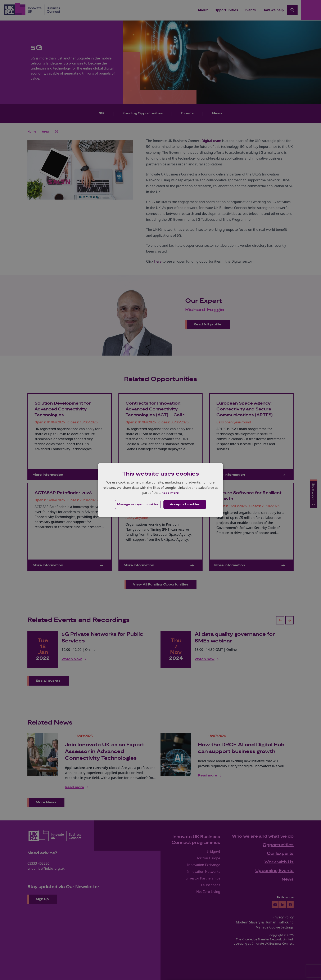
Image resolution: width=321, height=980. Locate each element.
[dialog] (160, 490)
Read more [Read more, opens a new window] (170, 493)
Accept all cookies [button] (185, 504)
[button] (138, 504)
